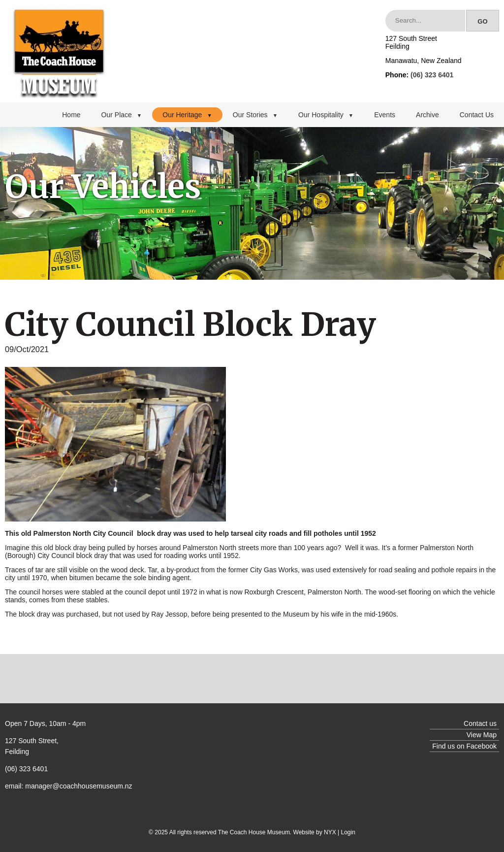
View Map (482, 735)
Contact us (480, 723)
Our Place (122, 115)
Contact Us (477, 115)
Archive (427, 115)
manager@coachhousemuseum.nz (79, 786)
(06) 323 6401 (432, 75)
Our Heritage (187, 115)
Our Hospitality (326, 115)
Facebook (482, 746)
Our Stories (255, 115)
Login (348, 832)
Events (385, 115)
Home (71, 115)
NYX (330, 832)
